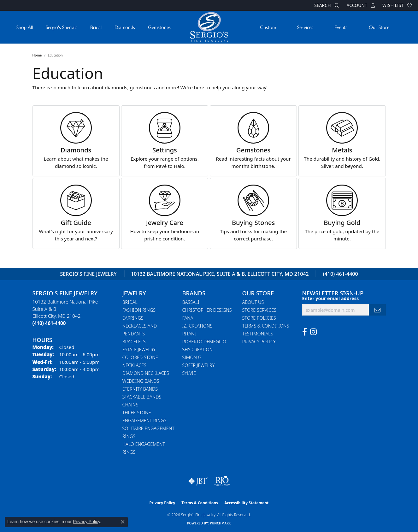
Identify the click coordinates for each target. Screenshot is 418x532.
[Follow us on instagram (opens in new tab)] (313, 332)
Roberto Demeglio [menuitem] (204, 342)
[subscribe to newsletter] (377, 310)
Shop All (25, 27)
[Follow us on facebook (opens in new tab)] (305, 332)
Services (305, 27)
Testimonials (258, 334)
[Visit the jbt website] (198, 481)
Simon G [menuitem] (192, 357)
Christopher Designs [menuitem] (207, 310)
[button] (326, 5)
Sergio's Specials (62, 27)
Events (341, 27)
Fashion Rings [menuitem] (139, 310)
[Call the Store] (49, 323)
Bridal (96, 27)
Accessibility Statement (246, 503)
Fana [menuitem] (188, 318)
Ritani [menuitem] (189, 334)
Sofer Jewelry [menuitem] (199, 365)
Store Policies (259, 318)
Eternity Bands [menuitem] (140, 389)
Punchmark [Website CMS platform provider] (220, 523)
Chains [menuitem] (130, 405)
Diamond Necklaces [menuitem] (146, 373)
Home (37, 55)
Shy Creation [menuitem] (198, 349)
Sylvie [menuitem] (189, 373)
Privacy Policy (259, 342)
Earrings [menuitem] (133, 318)
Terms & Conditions (266, 326)
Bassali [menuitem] (191, 302)
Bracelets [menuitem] (134, 342)
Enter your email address (331, 298)
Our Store (379, 27)
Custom (268, 27)
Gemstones (159, 27)
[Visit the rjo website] (222, 481)
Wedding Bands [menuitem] (141, 381)
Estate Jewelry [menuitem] (139, 349)
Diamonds (125, 27)
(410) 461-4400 (341, 274)
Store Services (259, 310)
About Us (253, 302)
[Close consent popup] (123, 522)
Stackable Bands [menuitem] (142, 397)
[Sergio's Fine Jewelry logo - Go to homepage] (209, 27)
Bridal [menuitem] (130, 302)
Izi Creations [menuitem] (197, 326)
